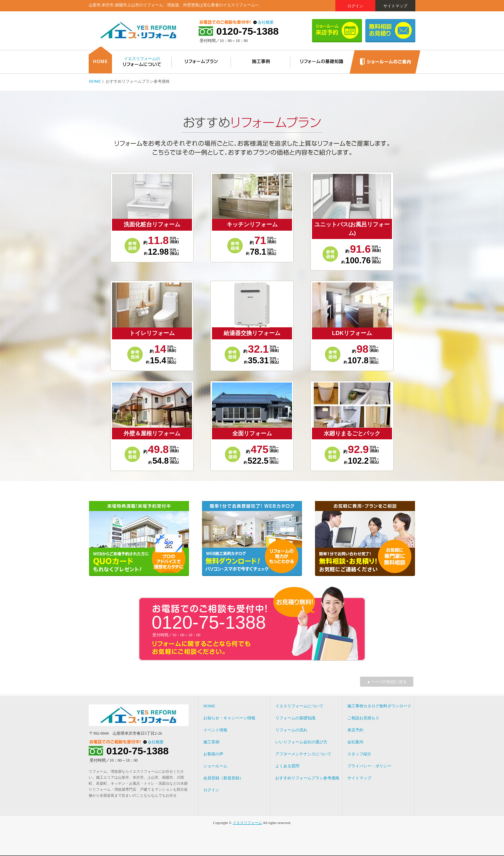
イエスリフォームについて (299, 706)
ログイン (355, 6)
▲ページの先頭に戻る (387, 682)
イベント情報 (215, 730)
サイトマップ (395, 6)
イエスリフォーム (247, 823)
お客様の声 (213, 754)
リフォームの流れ (291, 730)
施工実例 (211, 742)
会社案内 (355, 742)
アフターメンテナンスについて (303, 754)
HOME (95, 81)
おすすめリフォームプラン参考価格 (307, 778)
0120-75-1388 (247, 31)
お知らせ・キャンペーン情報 (229, 718)
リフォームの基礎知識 (295, 718)
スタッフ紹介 (359, 754)
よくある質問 (287, 766)
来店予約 (355, 730)
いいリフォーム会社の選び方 (301, 742)
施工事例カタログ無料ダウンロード (379, 706)
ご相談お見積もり (363, 718)
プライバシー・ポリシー (369, 766)
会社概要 (266, 22)
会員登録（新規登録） (223, 778)
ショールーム (215, 766)
